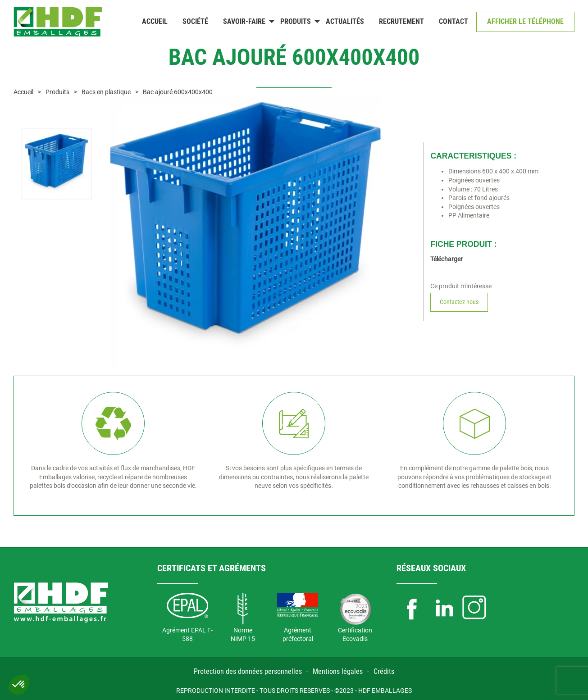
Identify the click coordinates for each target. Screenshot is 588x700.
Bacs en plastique (106, 92)
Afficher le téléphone (525, 21)
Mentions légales (338, 671)
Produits (296, 21)
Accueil (155, 21)
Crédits (384, 671)
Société (195, 21)
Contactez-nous (459, 302)
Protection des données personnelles (248, 671)
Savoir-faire (244, 21)
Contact (454, 21)
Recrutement (401, 21)
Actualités (345, 21)
